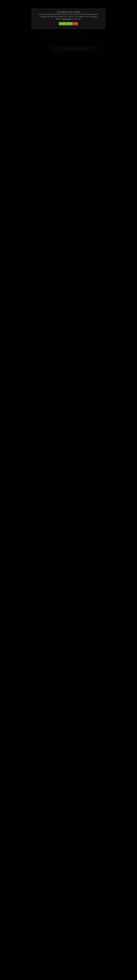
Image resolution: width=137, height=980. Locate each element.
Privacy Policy (67, 19)
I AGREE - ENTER (66, 24)
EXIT (76, 24)
